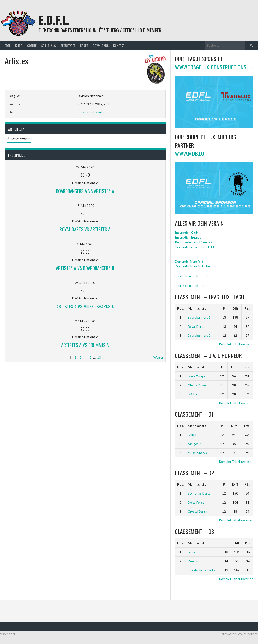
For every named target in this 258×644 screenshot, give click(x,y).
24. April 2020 (85, 283)
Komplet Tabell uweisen (236, 344)
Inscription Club (186, 232)
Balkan (193, 435)
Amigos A (195, 444)
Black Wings (197, 376)
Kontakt (119, 45)
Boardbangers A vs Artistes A (85, 191)
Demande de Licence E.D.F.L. (195, 247)
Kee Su (193, 561)
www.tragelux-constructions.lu (214, 67)
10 (99, 357)
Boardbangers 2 (199, 335)
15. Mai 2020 (85, 206)
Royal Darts (196, 326)
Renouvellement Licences (193, 242)
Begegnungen (19, 138)
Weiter (158, 357)
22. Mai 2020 (85, 167)
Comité (32, 45)
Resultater (68, 45)
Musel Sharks (197, 453)
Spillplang (49, 45)
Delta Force (196, 502)
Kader (84, 45)
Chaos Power (197, 385)
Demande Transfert (189, 261)
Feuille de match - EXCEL (193, 276)
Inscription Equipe (188, 237)
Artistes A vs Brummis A (85, 345)
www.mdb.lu (190, 153)
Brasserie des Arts (91, 112)
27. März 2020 (85, 321)
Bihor (192, 552)
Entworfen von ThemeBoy (240, 634)
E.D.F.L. (54, 20)
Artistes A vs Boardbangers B (85, 268)
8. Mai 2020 (85, 244)
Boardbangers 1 (199, 317)
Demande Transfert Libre (193, 266)
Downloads (101, 45)
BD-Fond (194, 394)
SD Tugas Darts (199, 493)
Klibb (19, 45)
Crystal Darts (197, 511)
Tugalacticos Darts (201, 570)
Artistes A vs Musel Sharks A (85, 306)
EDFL (8, 45)
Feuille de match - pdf (190, 286)
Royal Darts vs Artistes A (85, 229)
